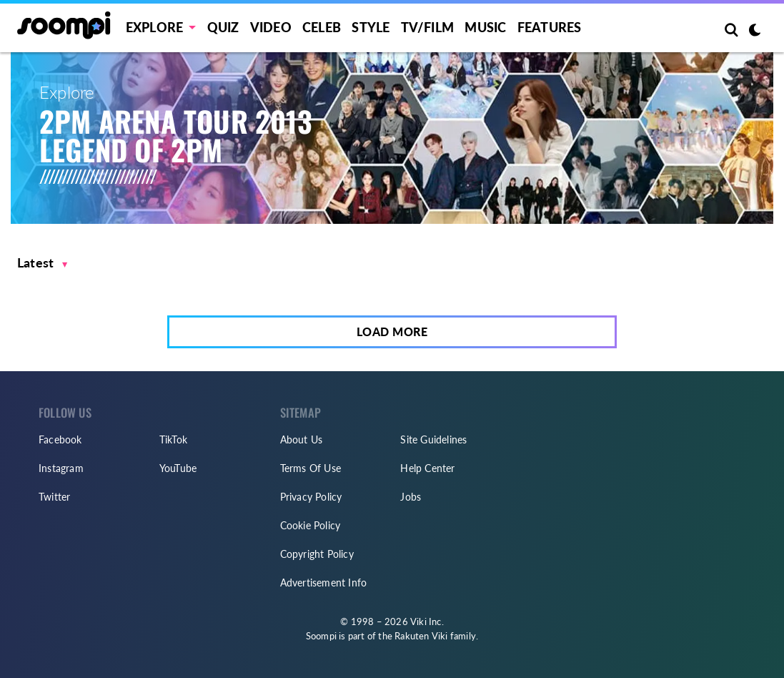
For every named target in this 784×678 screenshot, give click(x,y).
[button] (43, 263)
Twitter (54, 497)
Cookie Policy (311, 525)
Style (371, 27)
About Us (302, 439)
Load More (392, 331)
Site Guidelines (433, 439)
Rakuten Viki (421, 636)
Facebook (60, 439)
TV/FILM (427, 27)
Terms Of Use (311, 468)
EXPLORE (154, 27)
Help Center (427, 468)
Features (550, 27)
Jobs (411, 497)
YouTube (178, 468)
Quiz (223, 27)
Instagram (61, 468)
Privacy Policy (311, 497)
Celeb (322, 27)
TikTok (173, 439)
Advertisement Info (324, 583)
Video (271, 27)
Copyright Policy (317, 554)
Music (485, 27)
